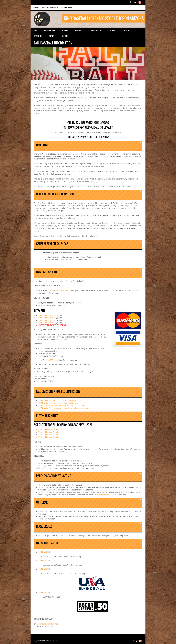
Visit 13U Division (46, 320)
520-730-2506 (52, 360)
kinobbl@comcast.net (61, 290)
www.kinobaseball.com (104, 495)
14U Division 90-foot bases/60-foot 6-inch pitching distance (63, 408)
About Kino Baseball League (50, 8)
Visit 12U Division (46, 318)
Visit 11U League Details (48, 430)
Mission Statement (67, 8)
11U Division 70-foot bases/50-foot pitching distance (60, 401)
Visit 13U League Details (48, 435)
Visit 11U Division (46, 315)
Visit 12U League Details (48, 432)
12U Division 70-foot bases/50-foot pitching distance (60, 403)
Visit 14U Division (46, 323)
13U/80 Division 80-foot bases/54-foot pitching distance (62, 405)
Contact (36, 8)
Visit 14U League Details (48, 437)
